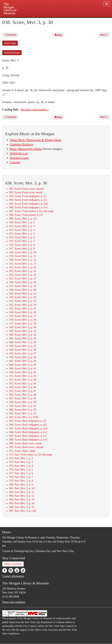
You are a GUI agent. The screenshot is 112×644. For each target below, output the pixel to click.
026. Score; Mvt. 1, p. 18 (23, 282)
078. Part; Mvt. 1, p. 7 (21, 477)
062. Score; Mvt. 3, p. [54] (24, 417)
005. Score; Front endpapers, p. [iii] (28, 204)
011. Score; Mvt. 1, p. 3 (22, 226)
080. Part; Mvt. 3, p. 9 (21, 485)
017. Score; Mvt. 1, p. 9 (22, 249)
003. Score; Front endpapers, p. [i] (28, 196)
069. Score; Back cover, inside (26, 443)
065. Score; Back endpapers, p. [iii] (28, 428)
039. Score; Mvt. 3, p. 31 (23, 331)
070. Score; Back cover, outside (26, 447)
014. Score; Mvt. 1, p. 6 (22, 237)
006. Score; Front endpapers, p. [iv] (28, 207)
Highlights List (19, 153)
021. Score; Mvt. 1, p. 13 (23, 264)
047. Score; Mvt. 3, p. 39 (23, 361)
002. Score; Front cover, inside (26, 192)
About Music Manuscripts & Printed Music (36, 140)
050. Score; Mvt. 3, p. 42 (23, 372)
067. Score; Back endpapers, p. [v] (28, 436)
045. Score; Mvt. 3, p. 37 (23, 353)
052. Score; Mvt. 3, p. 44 (23, 380)
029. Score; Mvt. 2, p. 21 (23, 294)
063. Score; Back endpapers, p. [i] (28, 421)
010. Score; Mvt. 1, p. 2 (22, 222)
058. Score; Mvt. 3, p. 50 (23, 402)
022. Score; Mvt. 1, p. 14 (23, 267)
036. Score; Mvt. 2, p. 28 (23, 320)
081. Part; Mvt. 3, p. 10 (22, 488)
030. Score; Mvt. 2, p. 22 (23, 297)
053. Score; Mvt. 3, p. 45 (23, 383)
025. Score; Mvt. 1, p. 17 (23, 279)
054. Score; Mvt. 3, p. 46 (23, 387)
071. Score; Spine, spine (22, 451)
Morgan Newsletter (13, 564)
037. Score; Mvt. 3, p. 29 (23, 324)
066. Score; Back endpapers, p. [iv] (28, 432)
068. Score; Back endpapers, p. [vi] (28, 440)
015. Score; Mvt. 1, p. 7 (22, 241)
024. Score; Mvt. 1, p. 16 (23, 275)
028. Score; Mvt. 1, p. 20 (23, 290)
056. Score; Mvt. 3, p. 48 (23, 395)
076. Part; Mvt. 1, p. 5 (21, 470)
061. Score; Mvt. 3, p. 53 (23, 413)
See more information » (35, 109)
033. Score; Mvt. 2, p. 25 (23, 309)
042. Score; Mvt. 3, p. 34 (23, 342)
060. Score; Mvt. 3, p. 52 (23, 410)
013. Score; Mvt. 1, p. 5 (22, 234)
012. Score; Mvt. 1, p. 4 (22, 230)
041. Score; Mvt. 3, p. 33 (23, 338)
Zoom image (10, 43)
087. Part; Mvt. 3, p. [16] (23, 511)
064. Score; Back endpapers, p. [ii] (28, 425)
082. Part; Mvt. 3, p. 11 (22, 492)
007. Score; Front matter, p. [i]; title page (31, 211)
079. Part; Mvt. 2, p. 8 (21, 481)
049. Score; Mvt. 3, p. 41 (23, 368)
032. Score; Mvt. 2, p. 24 (23, 305)
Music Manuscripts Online (26, 149)
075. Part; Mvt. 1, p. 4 (21, 466)
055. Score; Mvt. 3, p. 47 (23, 391)
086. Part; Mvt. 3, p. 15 (22, 507)
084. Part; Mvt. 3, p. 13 (22, 499)
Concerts (15, 162)
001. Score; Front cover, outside (26, 189)
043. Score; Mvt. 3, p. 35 (23, 346)
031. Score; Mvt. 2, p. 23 (23, 301)
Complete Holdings (21, 144)
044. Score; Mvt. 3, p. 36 (23, 350)
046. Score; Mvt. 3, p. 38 (23, 357)
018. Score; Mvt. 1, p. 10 (23, 252)
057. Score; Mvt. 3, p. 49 (23, 398)
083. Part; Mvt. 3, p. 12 (22, 496)
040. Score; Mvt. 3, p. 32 (23, 335)
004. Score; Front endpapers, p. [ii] (28, 200)
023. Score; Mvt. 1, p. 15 (23, 271)
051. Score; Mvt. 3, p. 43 (23, 376)
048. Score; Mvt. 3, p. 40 (23, 365)
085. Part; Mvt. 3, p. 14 (22, 503)
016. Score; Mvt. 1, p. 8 (22, 245)
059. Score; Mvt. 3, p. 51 (23, 406)
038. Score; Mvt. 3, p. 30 (23, 327)
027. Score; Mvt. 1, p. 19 (23, 286)
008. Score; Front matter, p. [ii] (26, 215)
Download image (12, 53)
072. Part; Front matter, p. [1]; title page (31, 455)
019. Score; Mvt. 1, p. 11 (23, 256)
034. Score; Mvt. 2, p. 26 (23, 312)
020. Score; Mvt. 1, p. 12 (23, 260)
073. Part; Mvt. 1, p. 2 (21, 458)
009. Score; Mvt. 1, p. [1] (23, 219)
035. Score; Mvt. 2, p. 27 (23, 316)
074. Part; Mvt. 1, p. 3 (21, 462)
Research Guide (19, 158)
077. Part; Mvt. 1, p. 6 (21, 473)
